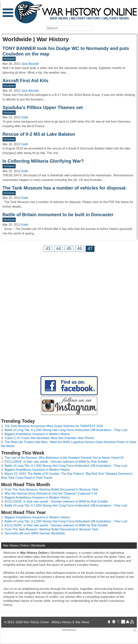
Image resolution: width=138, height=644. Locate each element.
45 (69, 249)
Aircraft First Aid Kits (25, 81)
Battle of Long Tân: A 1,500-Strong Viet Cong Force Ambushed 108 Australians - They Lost (66, 430)
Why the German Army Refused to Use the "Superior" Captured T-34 (51, 493)
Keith (25, 117)
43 (48, 249)
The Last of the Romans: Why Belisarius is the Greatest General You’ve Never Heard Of (64, 458)
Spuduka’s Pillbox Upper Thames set (43, 107)
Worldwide (9, 59)
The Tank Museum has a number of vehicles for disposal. (65, 188)
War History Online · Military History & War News (56, 622)
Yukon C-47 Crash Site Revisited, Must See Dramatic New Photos (49, 438)
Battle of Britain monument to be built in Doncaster (58, 215)
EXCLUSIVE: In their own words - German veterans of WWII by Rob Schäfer (56, 462)
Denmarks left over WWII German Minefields (35, 533)
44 (59, 249)
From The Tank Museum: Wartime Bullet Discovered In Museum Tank (51, 489)
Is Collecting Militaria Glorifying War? (43, 161)
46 (80, 249)
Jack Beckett (30, 64)
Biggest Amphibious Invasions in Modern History (37, 434)
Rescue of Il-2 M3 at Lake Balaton (39, 134)
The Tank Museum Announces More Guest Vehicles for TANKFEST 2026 (54, 426)
